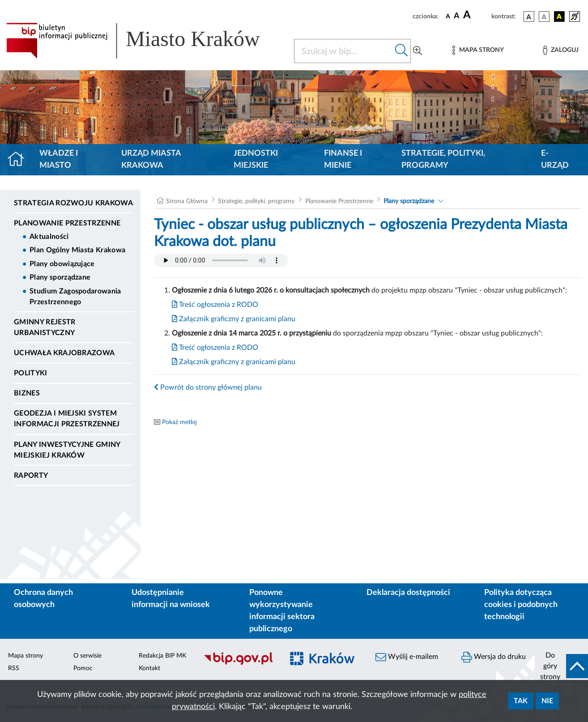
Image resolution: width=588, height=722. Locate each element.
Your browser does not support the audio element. (221, 260)
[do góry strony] (561, 666)
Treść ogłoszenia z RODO (215, 305)
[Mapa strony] (478, 50)
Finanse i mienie (343, 159)
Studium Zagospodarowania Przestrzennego (75, 297)
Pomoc (83, 668)
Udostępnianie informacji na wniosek (171, 599)
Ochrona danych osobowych (43, 599)
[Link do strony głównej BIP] (145, 41)
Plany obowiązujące (62, 264)
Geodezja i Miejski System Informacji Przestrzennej (67, 419)
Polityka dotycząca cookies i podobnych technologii (521, 605)
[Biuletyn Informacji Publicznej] (239, 663)
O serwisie (87, 656)
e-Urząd (555, 159)
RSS (14, 668)
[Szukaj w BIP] (343, 51)
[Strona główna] (19, 160)
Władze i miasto (59, 159)
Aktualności (49, 237)
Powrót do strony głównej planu (208, 387)
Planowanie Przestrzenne (67, 223)
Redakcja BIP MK (162, 656)
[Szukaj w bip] (402, 51)
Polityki (31, 373)
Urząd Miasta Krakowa (151, 159)
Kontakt (149, 668)
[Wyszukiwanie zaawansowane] (418, 51)
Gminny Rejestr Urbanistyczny (45, 327)
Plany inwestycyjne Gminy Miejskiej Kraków (67, 450)
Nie (547, 701)
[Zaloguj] (561, 50)
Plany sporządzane (60, 277)
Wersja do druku (494, 657)
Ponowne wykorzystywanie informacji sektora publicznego (282, 611)
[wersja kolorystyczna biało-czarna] (544, 17)
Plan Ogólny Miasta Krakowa (77, 250)
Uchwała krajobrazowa (64, 353)
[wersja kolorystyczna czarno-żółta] (559, 17)
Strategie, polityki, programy (443, 159)
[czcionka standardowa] (448, 16)
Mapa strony (26, 656)
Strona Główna (187, 201)
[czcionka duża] (476, 15)
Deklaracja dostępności (408, 593)
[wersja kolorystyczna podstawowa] (529, 17)
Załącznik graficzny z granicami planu (234, 319)
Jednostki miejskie (256, 159)
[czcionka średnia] (457, 16)
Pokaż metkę (179, 422)
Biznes (27, 393)
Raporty (31, 476)
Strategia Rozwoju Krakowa (73, 203)
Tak (521, 701)
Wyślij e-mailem (407, 657)
